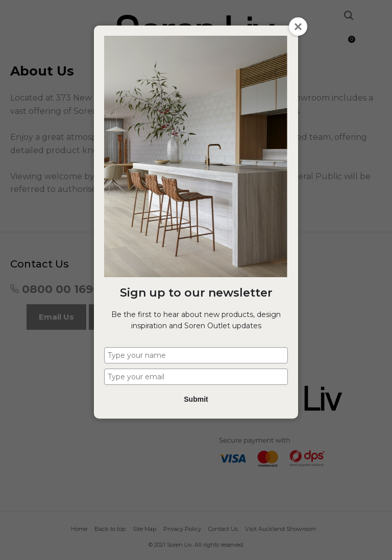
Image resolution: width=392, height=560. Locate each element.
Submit (196, 399)
